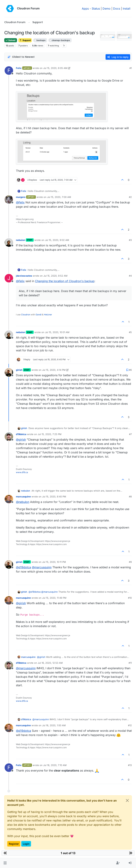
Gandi (39, 315)
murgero (21, 197)
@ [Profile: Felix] (20, 202)
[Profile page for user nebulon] (9, 242)
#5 (130, 332)
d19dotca (21, 434)
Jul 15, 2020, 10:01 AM (57, 332)
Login (26, 844)
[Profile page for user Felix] (9, 71)
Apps (85, 9)
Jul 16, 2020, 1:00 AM (54, 725)
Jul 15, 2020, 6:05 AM (55, 68)
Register (14, 844)
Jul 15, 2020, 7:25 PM (50, 434)
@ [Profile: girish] (21, 440)
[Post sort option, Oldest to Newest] (21, 57)
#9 (130, 562)
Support (25, 40)
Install (127, 9)
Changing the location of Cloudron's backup (65, 281)
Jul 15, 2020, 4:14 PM (54, 370)
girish (19, 370)
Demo (107, 9)
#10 (130, 598)
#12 (130, 725)
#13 (130, 765)
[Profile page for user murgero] (9, 200)
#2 (130, 197)
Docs (117, 9)
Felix (19, 68)
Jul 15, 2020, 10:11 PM (54, 562)
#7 (130, 434)
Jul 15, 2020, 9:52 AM (55, 276)
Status (96, 9)
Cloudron (26, 315)
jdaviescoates (24, 276)
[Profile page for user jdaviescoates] (9, 278)
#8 (130, 497)
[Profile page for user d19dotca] (9, 437)
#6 (130, 370)
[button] (5, 863)
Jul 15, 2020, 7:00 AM (59, 197)
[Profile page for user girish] (9, 372)
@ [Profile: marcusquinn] (42, 567)
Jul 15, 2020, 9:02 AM (57, 240)
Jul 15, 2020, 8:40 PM (54, 497)
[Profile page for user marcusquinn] (9, 499)
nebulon (21, 240)
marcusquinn (23, 497)
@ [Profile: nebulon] (23, 502)
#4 (130, 276)
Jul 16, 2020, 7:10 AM (55, 765)
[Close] (127, 800)
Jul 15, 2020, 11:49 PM (54, 598)
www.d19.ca (22, 472)
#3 (130, 240)
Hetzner (48, 315)
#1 (131, 68)
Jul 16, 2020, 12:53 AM (50, 663)
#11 (130, 663)
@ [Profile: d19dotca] (23, 567)
